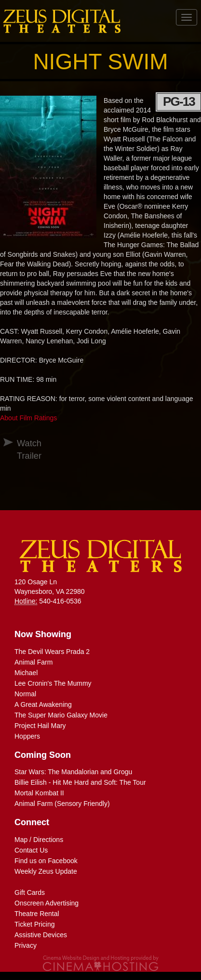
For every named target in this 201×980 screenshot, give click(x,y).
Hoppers (27, 736)
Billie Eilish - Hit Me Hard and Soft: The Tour (80, 782)
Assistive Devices (41, 935)
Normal (25, 694)
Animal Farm (33, 662)
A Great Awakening (43, 704)
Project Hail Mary (40, 726)
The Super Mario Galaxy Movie (61, 715)
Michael (26, 673)
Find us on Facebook (46, 861)
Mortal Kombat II (39, 793)
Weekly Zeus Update (46, 871)
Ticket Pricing (35, 924)
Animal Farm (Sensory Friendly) (62, 804)
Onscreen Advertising (47, 903)
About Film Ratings (28, 418)
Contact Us (31, 850)
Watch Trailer (21, 450)
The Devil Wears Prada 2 (52, 652)
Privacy (26, 945)
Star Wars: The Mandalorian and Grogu (73, 772)
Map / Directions (39, 840)
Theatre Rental (37, 914)
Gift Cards (30, 892)
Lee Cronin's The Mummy (53, 683)
